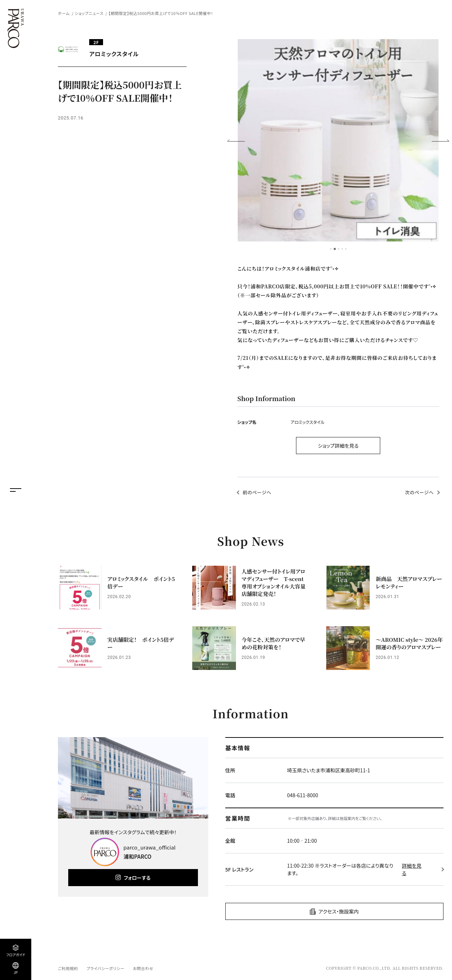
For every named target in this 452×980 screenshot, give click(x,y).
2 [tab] (335, 249)
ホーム (64, 13)
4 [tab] (342, 249)
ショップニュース (89, 13)
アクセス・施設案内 (339, 911)
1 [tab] (331, 249)
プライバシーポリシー (105, 968)
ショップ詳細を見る (338, 446)
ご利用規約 (68, 968)
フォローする (137, 878)
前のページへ (257, 492)
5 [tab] (346, 249)
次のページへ (419, 492)
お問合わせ (143, 968)
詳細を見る (412, 869)
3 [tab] (339, 249)
